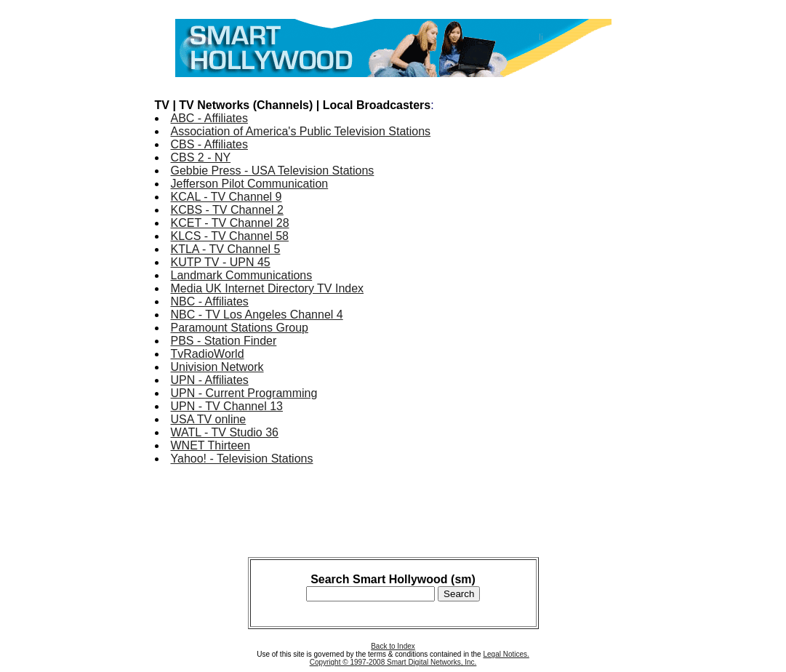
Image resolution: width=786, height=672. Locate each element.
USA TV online (209, 419)
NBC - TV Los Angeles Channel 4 (257, 315)
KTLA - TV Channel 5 (226, 249)
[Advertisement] (574, 304)
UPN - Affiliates (210, 380)
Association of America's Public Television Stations (301, 131)
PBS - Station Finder (224, 341)
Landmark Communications (242, 275)
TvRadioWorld (208, 354)
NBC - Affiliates (210, 301)
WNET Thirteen (211, 445)
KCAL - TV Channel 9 (226, 197)
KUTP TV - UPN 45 (221, 262)
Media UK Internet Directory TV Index (268, 288)
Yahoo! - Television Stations (242, 459)
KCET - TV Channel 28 (230, 223)
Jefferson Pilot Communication (250, 184)
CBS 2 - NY (201, 157)
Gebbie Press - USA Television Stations (273, 171)
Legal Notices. (506, 654)
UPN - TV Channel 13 (227, 406)
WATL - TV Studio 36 (225, 432)
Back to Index (393, 646)
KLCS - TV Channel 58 (230, 236)
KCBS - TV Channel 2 (227, 210)
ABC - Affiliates (209, 118)
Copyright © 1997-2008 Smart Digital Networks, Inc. (393, 662)
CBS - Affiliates (209, 144)
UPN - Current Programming (244, 393)
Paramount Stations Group (240, 328)
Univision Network (217, 367)
